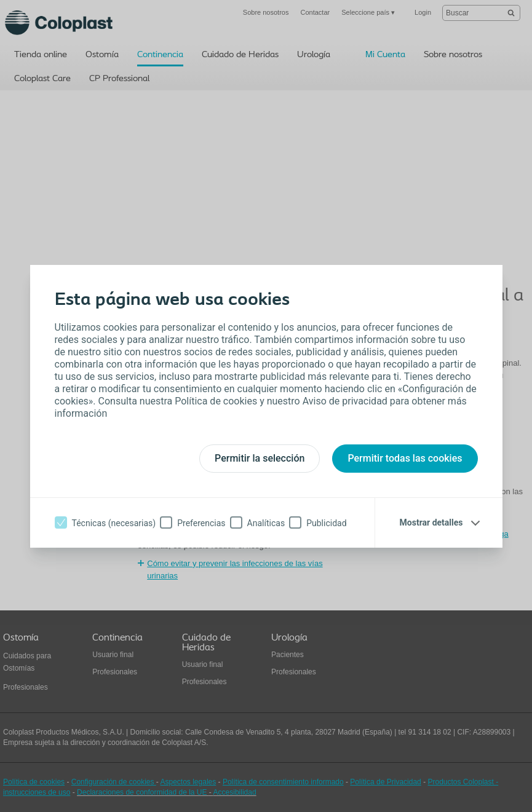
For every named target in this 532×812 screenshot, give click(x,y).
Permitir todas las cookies (405, 458)
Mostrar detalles (431, 522)
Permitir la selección (260, 458)
